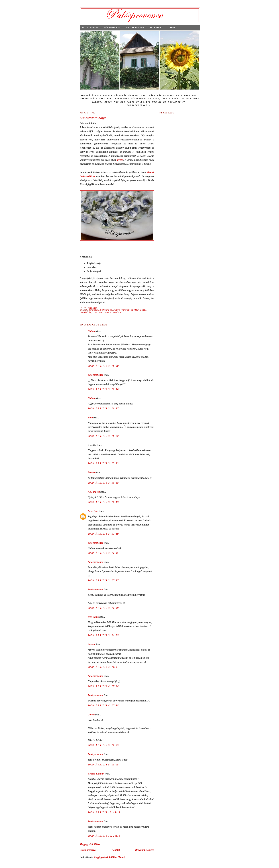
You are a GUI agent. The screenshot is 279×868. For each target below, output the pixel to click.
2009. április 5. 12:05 (103, 745)
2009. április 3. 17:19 (103, 534)
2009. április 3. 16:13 (103, 502)
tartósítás (85, 312)
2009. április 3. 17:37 (103, 580)
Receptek (155, 27)
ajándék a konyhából (100, 310)
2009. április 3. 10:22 (103, 436)
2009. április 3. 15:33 (103, 463)
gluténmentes (139, 310)
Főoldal (116, 850)
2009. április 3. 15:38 (103, 483)
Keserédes (93, 511)
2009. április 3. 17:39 (103, 608)
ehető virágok (122, 310)
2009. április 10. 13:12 (104, 812)
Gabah (91, 331)
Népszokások (112, 27)
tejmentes (98, 312)
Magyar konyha (135, 27)
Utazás (171, 27)
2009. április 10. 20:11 (104, 836)
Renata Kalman (96, 774)
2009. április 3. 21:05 (103, 635)
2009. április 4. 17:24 (103, 686)
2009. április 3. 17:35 (103, 553)
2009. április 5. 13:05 (103, 765)
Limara (92, 472)
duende (92, 644)
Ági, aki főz (94, 492)
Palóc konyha (90, 27)
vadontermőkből (114, 312)
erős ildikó (93, 617)
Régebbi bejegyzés (144, 850)
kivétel (120, 160)
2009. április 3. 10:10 (103, 389)
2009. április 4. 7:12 (103, 667)
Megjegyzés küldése (90, 844)
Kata (90, 418)
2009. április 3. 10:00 (103, 366)
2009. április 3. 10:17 (103, 408)
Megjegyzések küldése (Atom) (110, 857)
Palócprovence (96, 375)
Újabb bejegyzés (88, 850)
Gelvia (91, 715)
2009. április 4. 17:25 (103, 705)
